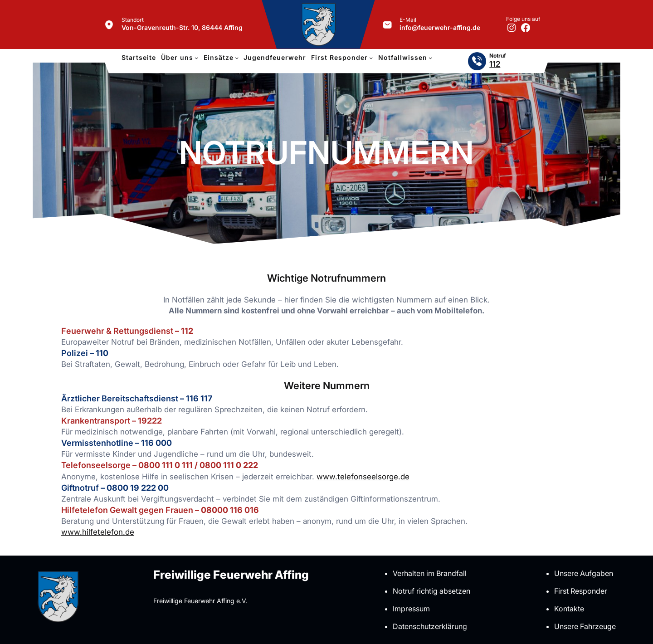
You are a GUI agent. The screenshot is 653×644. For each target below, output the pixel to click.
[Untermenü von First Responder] (371, 58)
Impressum (411, 609)
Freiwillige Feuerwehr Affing (231, 575)
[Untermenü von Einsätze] (237, 58)
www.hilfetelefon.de (98, 532)
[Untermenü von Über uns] (196, 58)
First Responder (581, 591)
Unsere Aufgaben (584, 573)
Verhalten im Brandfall (430, 573)
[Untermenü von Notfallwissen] (430, 58)
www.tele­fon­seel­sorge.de (363, 477)
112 (495, 64)
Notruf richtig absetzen (431, 591)
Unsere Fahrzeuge (585, 626)
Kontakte (569, 609)
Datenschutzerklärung (430, 626)
